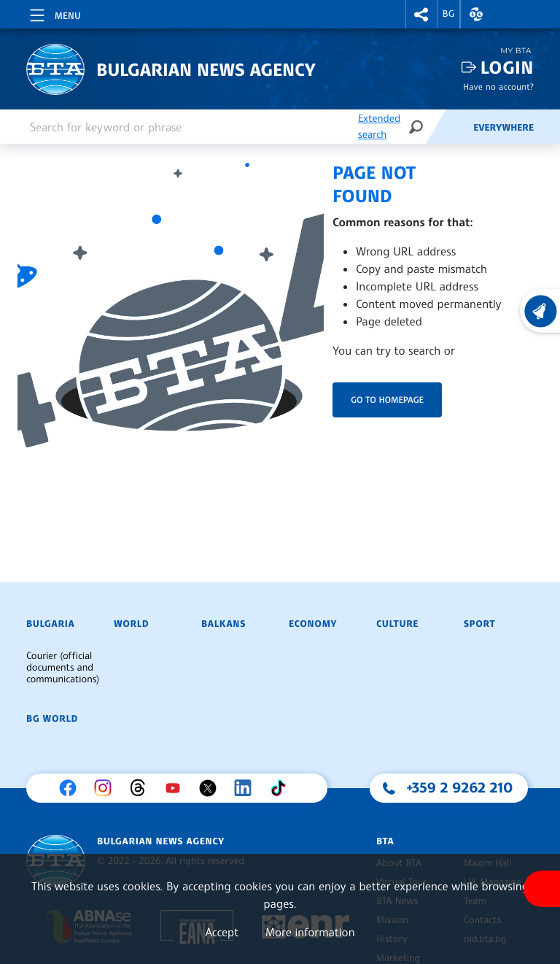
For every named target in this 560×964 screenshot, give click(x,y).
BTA (385, 841)
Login (507, 68)
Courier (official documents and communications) (63, 668)
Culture (397, 624)
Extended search (379, 127)
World (131, 624)
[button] (421, 14)
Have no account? (498, 86)
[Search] (416, 127)
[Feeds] (449, 127)
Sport (479, 624)
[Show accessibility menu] (542, 889)
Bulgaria (50, 624)
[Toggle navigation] (54, 13)
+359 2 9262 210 (460, 787)
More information (310, 932)
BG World (52, 719)
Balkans (223, 624)
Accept (222, 932)
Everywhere (503, 128)
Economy (313, 624)
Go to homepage (387, 400)
